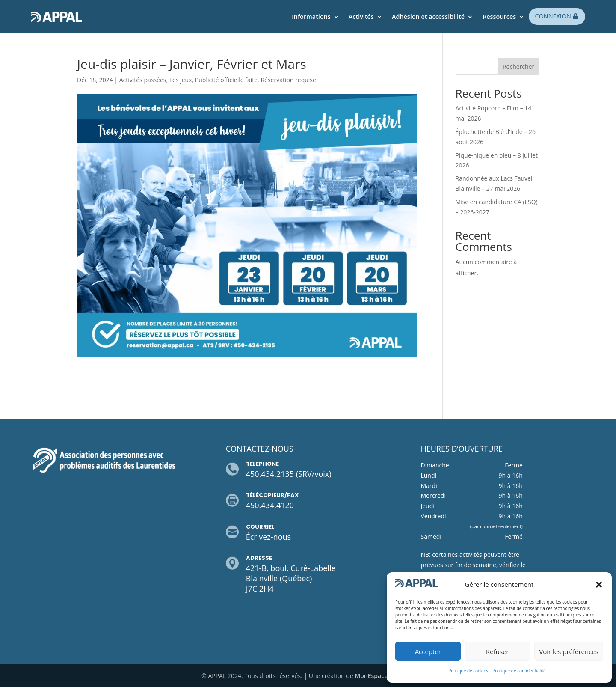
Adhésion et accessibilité (428, 16)
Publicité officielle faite (226, 80)
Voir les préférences (569, 651)
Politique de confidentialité (519, 671)
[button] (599, 585)
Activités (361, 16)
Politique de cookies (468, 671)
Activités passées (143, 80)
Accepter (428, 651)
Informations (311, 16)
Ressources (499, 16)
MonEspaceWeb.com (385, 676)
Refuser (498, 651)
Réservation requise (288, 80)
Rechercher (518, 67)
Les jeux (181, 80)
